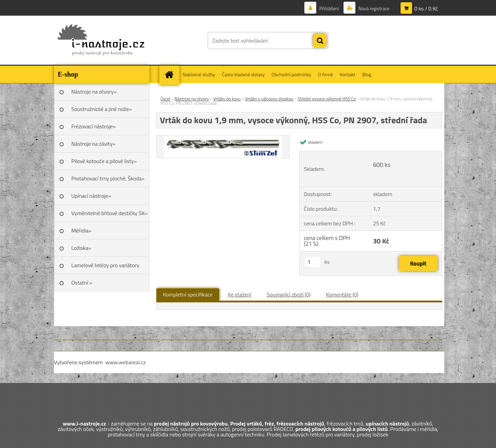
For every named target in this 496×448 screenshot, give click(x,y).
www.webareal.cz (125, 362)
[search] (320, 41)
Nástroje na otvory (192, 99)
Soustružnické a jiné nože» (102, 109)
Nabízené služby (199, 74)
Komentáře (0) (342, 294)
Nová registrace (373, 8)
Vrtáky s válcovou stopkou (269, 99)
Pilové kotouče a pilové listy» (104, 161)
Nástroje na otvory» (94, 92)
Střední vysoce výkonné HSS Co (327, 99)
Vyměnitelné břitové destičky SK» (110, 213)
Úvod (165, 99)
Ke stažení (239, 294)
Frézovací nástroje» (94, 126)
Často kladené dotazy (243, 74)
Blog (367, 74)
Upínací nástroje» (91, 196)
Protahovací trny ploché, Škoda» (108, 178)
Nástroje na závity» (93, 144)
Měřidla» (82, 230)
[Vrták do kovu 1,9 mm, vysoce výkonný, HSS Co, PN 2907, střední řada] (223, 138)
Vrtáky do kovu (227, 99)
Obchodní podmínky (291, 74)
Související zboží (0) (289, 294)
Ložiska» (81, 248)
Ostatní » (82, 283)
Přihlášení (329, 8)
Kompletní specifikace (188, 294)
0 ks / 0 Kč (426, 9)
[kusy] (313, 262)
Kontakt (348, 74)
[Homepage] (172, 74)
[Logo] (101, 41)
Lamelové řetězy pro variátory (106, 265)
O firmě (325, 74)
